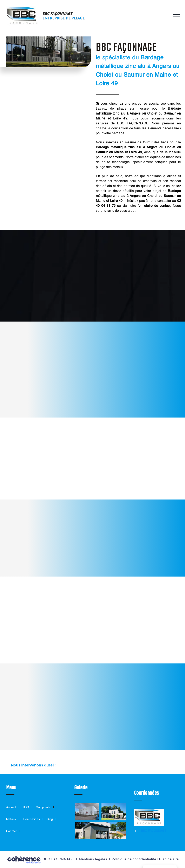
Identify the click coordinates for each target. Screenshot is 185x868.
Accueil (11, 807)
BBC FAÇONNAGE (58, 860)
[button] (92, 765)
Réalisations (32, 819)
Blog (50, 819)
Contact (11, 831)
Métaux (11, 819)
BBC (26, 807)
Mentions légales (93, 860)
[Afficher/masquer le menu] (176, 16)
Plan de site (169, 860)
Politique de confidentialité (134, 860)
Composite (43, 807)
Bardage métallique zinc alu (119, 147)
